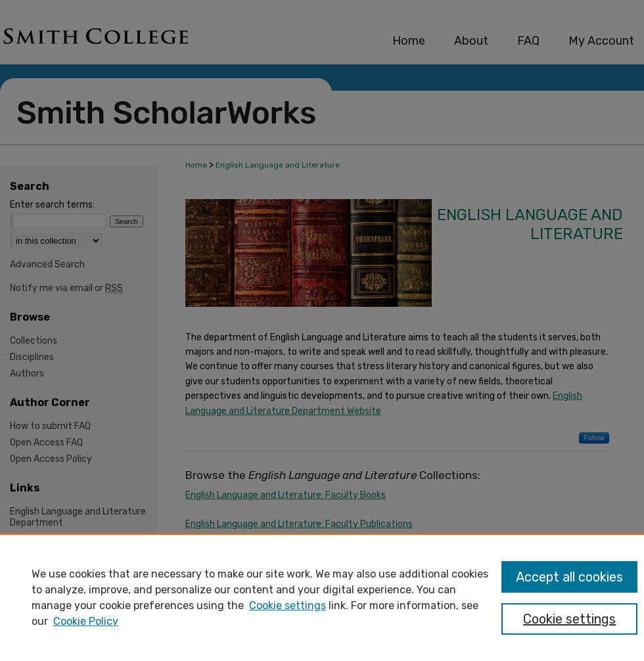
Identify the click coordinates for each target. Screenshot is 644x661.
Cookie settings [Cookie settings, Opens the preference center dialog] (569, 619)
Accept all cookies (569, 577)
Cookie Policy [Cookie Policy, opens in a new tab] (86, 621)
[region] (322, 597)
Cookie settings (287, 605)
